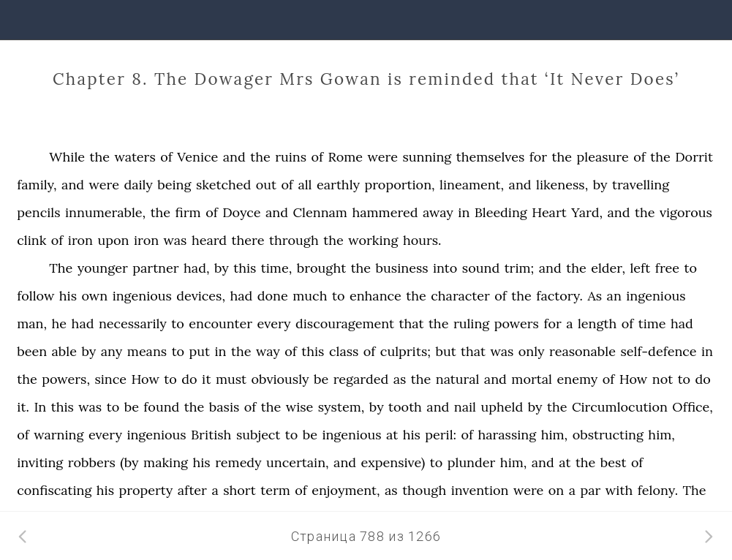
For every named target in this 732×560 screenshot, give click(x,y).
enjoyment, (346, 490)
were (383, 157)
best (614, 462)
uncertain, (298, 462)
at (392, 435)
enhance (376, 296)
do (189, 379)
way (268, 351)
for (538, 157)
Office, (693, 407)
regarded (361, 379)
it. (23, 407)
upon (113, 240)
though (424, 490)
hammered (385, 212)
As (595, 296)
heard (209, 240)
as (400, 379)
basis (224, 407)
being (174, 185)
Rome (346, 157)
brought (321, 268)
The (61, 268)
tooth (405, 407)
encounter (220, 323)
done (273, 296)
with (619, 490)
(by (129, 462)
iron (80, 240)
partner (155, 268)
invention (480, 490)
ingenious (142, 296)
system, (342, 407)
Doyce (241, 212)
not (663, 379)
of (166, 157)
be (321, 379)
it (206, 379)
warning (59, 435)
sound (481, 268)
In (40, 407)
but (445, 351)
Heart (549, 212)
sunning (427, 157)
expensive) (393, 462)
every (274, 323)
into (445, 268)
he (60, 323)
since (110, 379)
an (614, 296)
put (200, 351)
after (192, 490)
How (145, 379)
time (652, 323)
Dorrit (694, 157)
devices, (201, 296)
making (166, 462)
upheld (502, 407)
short (239, 490)
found (161, 407)
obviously (280, 379)
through (294, 240)
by (600, 185)
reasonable (582, 351)
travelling (641, 185)
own (94, 296)
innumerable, (105, 212)
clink (31, 240)
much (310, 296)
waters (135, 157)
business (402, 268)
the (100, 157)
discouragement (345, 323)
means (147, 351)
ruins (291, 157)
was (176, 240)
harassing (508, 435)
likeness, (562, 185)
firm (188, 212)
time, (276, 268)
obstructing (608, 435)
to (690, 268)
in (464, 212)
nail (465, 407)
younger (103, 268)
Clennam (320, 212)
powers (517, 323)
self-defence (658, 351)
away (438, 212)
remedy (238, 462)
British (211, 435)
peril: (441, 435)
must (231, 379)
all (305, 185)
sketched (223, 185)
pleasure (603, 157)
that (412, 323)
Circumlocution (620, 407)
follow (35, 296)
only (532, 351)
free (667, 268)
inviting (40, 462)
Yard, (587, 212)
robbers (92, 462)
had (241, 296)
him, (555, 435)
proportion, (399, 185)
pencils (38, 212)
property (146, 490)
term (275, 490)
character (460, 296)
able (64, 351)
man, (32, 323)
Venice (197, 157)
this (245, 268)
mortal (532, 379)
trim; (520, 268)
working (373, 240)
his (68, 296)
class (344, 351)
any (112, 351)
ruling (471, 323)
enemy (577, 379)
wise (300, 407)
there (248, 240)
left (640, 268)
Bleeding (501, 212)
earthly (338, 185)
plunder (472, 462)
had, (196, 268)
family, (37, 185)
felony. (658, 490)
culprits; (405, 351)
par (591, 490)
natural (458, 379)
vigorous (686, 212)
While (67, 157)
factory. (559, 296)
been (32, 351)
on (556, 490)
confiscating (54, 490)
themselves (491, 157)
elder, (608, 268)
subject (258, 435)
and (234, 157)
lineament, (472, 185)
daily (138, 185)
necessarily (133, 323)
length (597, 323)
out (266, 185)
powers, (66, 379)
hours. (422, 240)
